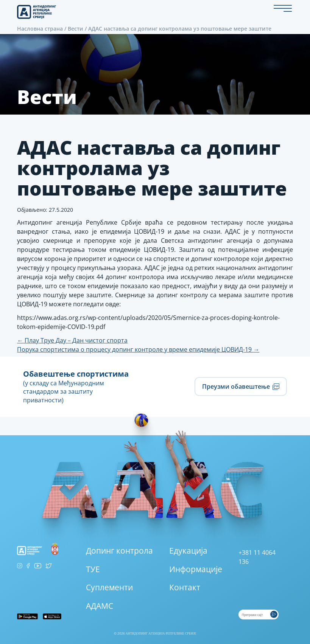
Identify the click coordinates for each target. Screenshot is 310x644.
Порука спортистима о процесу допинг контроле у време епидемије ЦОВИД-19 (138, 349)
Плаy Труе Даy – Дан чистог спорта (72, 340)
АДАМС (100, 606)
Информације (196, 569)
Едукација (188, 551)
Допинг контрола (119, 551)
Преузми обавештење (241, 386)
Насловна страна (40, 29)
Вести (76, 29)
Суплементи (109, 587)
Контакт (185, 587)
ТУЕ (93, 569)
